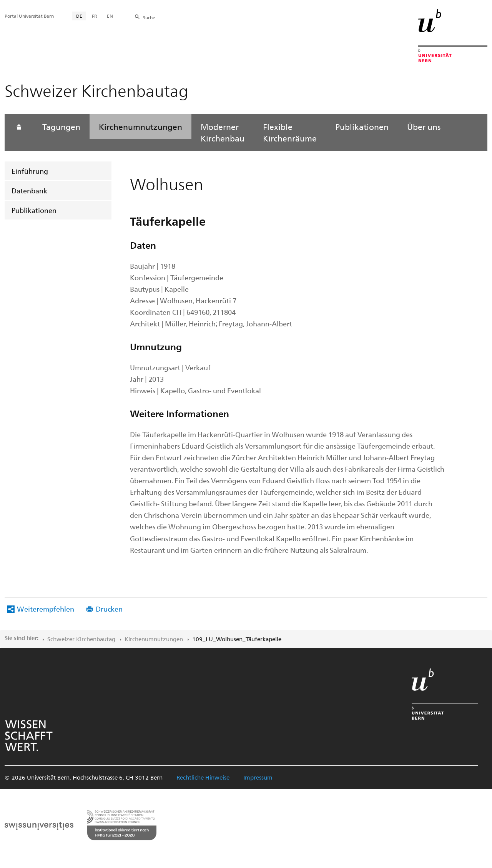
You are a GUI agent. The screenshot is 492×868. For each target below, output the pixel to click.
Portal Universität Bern (29, 16)
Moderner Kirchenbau (223, 132)
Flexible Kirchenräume (290, 132)
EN (110, 16)
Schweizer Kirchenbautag (81, 639)
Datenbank (29, 190)
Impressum (258, 777)
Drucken (109, 609)
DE (79, 16)
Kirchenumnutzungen (140, 126)
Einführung (30, 171)
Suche (149, 17)
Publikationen (34, 210)
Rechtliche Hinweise (203, 777)
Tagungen (61, 126)
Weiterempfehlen (46, 609)
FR (95, 16)
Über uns (424, 126)
